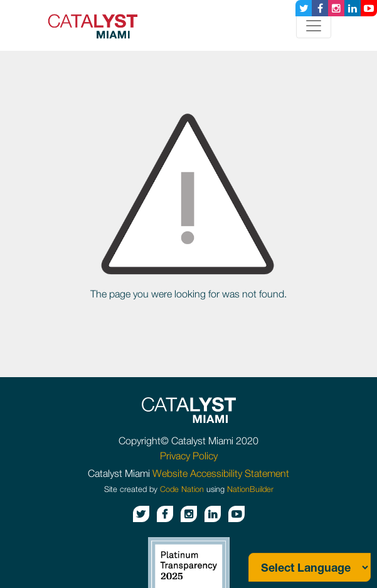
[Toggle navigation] (314, 26)
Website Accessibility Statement (221, 473)
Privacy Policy (189, 456)
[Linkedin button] (353, 8)
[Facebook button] (320, 8)
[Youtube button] (369, 8)
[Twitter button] (304, 8)
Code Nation (182, 489)
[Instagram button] (336, 8)
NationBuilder (250, 489)
